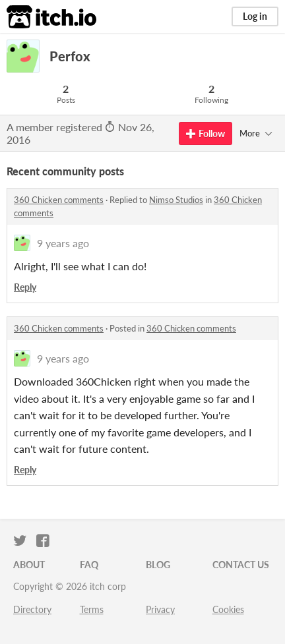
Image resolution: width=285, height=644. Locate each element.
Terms (92, 609)
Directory (32, 609)
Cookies (228, 609)
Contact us (241, 565)
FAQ (89, 565)
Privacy (160, 609)
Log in (255, 16)
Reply (25, 287)
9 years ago (63, 243)
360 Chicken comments (59, 200)
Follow (206, 133)
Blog (158, 565)
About (29, 565)
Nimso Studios (176, 200)
